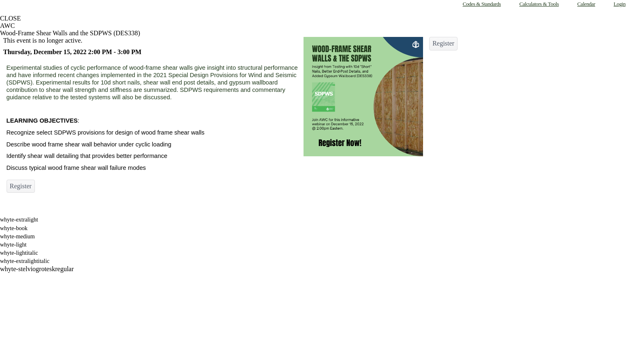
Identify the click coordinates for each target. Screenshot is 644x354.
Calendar (586, 4)
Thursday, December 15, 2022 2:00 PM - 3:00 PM (72, 52)
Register (21, 186)
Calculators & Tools (539, 4)
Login (620, 4)
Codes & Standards (482, 4)
